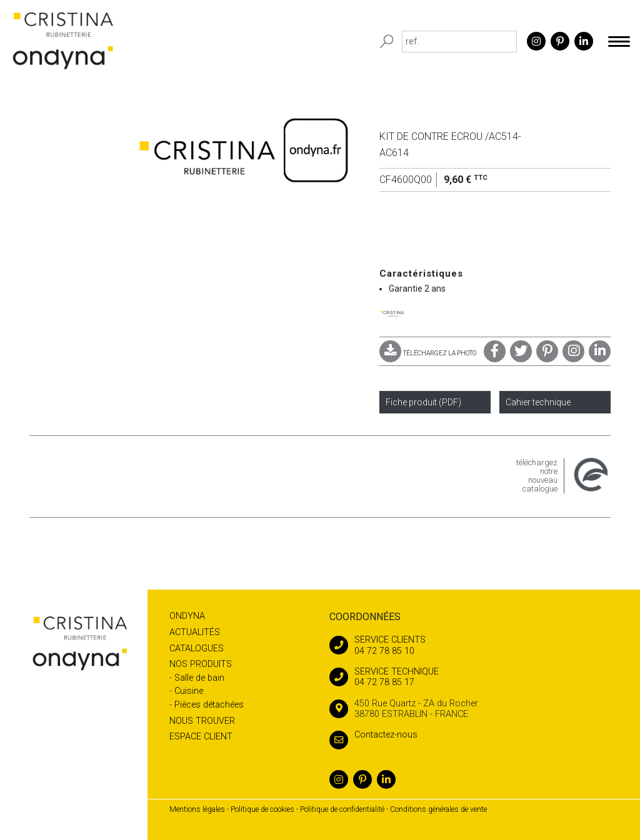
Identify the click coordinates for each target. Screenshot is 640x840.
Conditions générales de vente (438, 809)
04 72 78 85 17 (470, 677)
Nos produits (201, 664)
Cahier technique (538, 402)
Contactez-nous (373, 735)
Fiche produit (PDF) (423, 402)
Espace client (201, 737)
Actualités (195, 632)
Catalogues (197, 649)
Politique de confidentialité (342, 809)
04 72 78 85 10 (470, 645)
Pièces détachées (209, 705)
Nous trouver (202, 721)
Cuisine (189, 691)
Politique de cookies (262, 809)
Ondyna (187, 616)
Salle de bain (199, 678)
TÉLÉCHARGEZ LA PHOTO (428, 353)
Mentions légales (197, 809)
